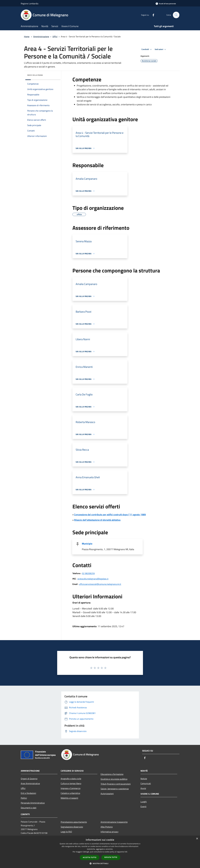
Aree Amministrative (30, 783)
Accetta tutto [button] (90, 857)
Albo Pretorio (107, 827)
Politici (24, 798)
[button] (100, 863)
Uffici (55, 36)
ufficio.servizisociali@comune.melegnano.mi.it (100, 584)
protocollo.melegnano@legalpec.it (93, 579)
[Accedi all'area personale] (166, 4)
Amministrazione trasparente (114, 822)
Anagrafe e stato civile (71, 779)
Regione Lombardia (30, 4)
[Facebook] (152, 15)
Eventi (143, 806)
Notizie (144, 779)
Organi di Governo (29, 779)
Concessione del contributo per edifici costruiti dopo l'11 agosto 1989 (110, 515)
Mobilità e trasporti (69, 798)
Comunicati (146, 783)
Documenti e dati (29, 808)
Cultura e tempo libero (71, 783)
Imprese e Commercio (71, 788)
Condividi (147, 49)
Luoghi (144, 802)
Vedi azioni (161, 49)
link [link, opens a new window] (126, 852)
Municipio (87, 544)
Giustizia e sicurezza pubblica (114, 779)
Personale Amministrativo (33, 803)
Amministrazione (41, 36)
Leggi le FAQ (66, 832)
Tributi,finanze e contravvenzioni (116, 784)
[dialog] (100, 852)
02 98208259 (88, 573)
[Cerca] (176, 15)
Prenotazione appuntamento (74, 822)
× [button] (197, 839)
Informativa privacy (110, 832)
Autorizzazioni (107, 794)
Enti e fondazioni (28, 793)
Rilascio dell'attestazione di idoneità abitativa (97, 520)
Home (27, 36)
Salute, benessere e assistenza (115, 789)
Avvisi (143, 788)
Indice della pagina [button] (35, 75)
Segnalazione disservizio (72, 827)
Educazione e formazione (112, 774)
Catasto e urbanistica (70, 793)
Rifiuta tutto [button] (111, 857)
